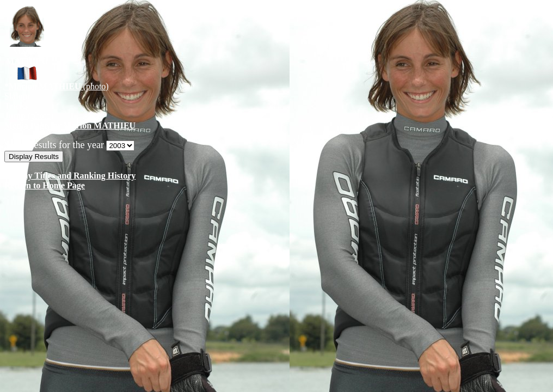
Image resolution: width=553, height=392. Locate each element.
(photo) (57, 86)
